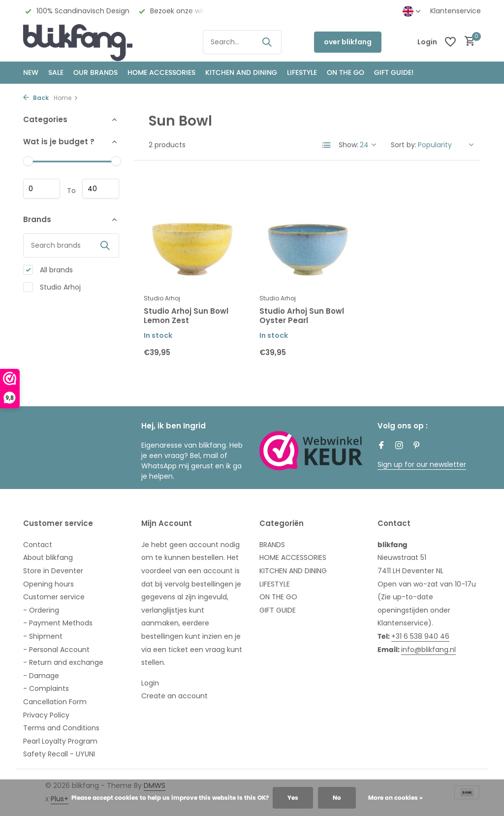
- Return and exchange (63, 662)
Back (36, 98)
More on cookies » (395, 798)
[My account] (427, 42)
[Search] (242, 42)
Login (150, 683)
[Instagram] (399, 446)
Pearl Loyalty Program (60, 741)
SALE (56, 72)
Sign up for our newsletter (422, 464)
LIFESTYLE (275, 584)
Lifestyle (302, 72)
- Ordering (41, 610)
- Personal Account (56, 650)
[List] (327, 145)
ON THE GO (346, 72)
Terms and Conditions (61, 728)
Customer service (54, 597)
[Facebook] (381, 446)
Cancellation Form (55, 702)
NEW (31, 72)
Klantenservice (456, 11)
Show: (348, 145)
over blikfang (348, 42)
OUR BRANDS (95, 72)
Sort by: (404, 145)
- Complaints (46, 688)
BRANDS (272, 545)
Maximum (101, 189)
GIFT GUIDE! (394, 72)
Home (66, 98)
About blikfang (48, 557)
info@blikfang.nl (428, 650)
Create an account (174, 696)
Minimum (42, 189)
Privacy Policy (46, 715)
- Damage (41, 676)
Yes (293, 798)
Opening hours (48, 584)
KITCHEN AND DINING (241, 72)
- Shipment (43, 636)
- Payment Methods (58, 623)
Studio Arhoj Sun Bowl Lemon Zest (186, 316)
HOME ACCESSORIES (161, 72)
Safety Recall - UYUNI (59, 754)
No (337, 798)
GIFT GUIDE (278, 610)
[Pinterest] (417, 446)
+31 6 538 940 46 (420, 636)
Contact (38, 545)
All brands (48, 270)
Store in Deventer (53, 571)
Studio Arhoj (52, 287)
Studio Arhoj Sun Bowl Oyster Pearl (302, 316)
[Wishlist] (450, 42)
